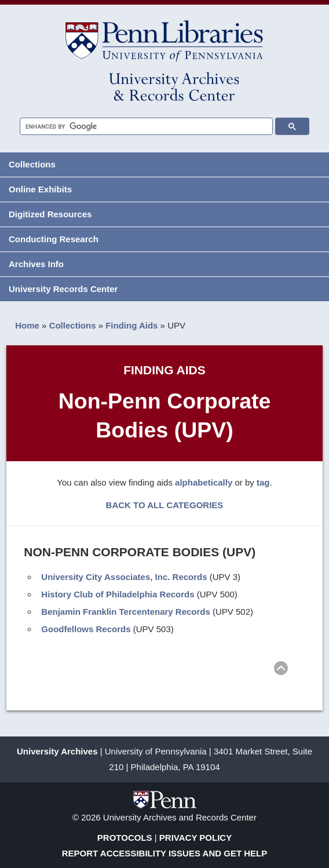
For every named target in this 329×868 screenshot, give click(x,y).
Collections (32, 164)
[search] (141, 127)
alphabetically (204, 482)
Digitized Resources (50, 214)
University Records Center (63, 289)
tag (263, 482)
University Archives (57, 751)
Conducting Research (54, 239)
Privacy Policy (195, 838)
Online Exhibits (40, 189)
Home (27, 325)
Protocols (125, 838)
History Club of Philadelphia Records (118, 594)
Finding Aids (131, 325)
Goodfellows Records (86, 629)
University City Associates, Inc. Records (124, 577)
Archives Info (36, 264)
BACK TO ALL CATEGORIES (165, 505)
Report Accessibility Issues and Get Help (165, 853)
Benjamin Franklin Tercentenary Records (125, 612)
